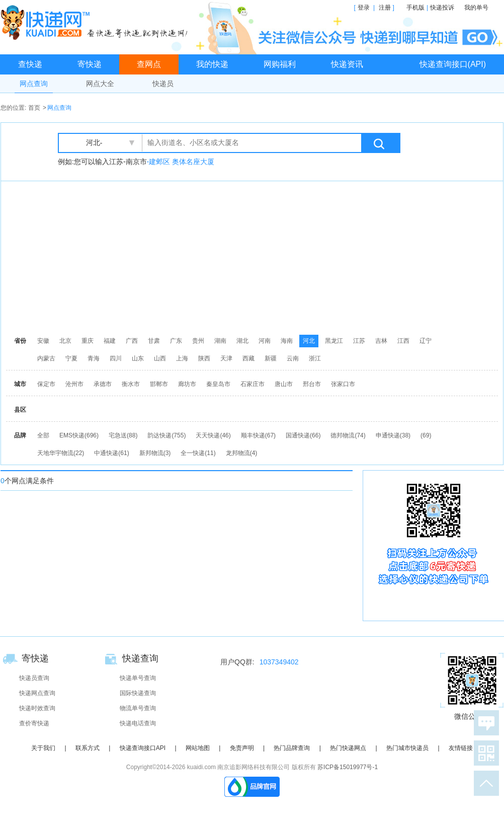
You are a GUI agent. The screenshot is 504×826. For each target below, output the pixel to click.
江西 (403, 341)
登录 (364, 8)
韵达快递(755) (166, 435)
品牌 (20, 435)
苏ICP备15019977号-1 (348, 767)
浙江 (315, 358)
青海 (94, 358)
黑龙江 (334, 341)
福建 (110, 341)
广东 (176, 341)
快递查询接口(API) (453, 64)
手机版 (415, 8)
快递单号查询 (138, 678)
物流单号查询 (138, 708)
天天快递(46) (213, 435)
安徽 (43, 341)
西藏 (248, 358)
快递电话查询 (138, 723)
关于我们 (43, 748)
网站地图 (198, 748)
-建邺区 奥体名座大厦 (181, 162)
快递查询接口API (143, 748)
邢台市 (312, 384)
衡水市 (131, 384)
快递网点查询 (37, 693)
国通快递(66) (303, 435)
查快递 (30, 64)
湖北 (242, 341)
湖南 (220, 341)
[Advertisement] (202, 257)
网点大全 (100, 84)
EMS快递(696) (79, 435)
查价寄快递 (34, 723)
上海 (182, 358)
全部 (43, 435)
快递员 (163, 84)
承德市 (103, 384)
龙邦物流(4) (242, 453)
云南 (293, 358)
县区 (20, 410)
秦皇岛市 (218, 384)
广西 (132, 341)
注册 (385, 8)
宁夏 (71, 358)
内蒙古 (46, 358)
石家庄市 (253, 384)
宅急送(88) (123, 435)
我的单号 (476, 8)
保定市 (46, 384)
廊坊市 (187, 384)
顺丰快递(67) (258, 435)
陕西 (204, 358)
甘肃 (154, 341)
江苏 (359, 341)
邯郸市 (159, 384)
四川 (116, 358)
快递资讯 (347, 64)
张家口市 (343, 384)
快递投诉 (442, 8)
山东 (138, 358)
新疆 (271, 358)
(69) (426, 435)
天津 (226, 358)
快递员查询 (34, 678)
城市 (20, 384)
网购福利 (280, 64)
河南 (265, 341)
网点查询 (34, 84)
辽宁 (426, 341)
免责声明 (242, 748)
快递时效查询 (37, 708)
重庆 (88, 341)
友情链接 (461, 748)
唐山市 (284, 384)
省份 (20, 341)
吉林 (381, 341)
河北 (309, 341)
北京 (65, 341)
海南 (287, 341)
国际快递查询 (138, 693)
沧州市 (74, 384)
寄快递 (90, 64)
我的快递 (212, 64)
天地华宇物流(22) (61, 453)
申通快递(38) (393, 435)
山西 (160, 358)
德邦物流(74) (348, 435)
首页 (34, 108)
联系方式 (88, 748)
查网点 (149, 64)
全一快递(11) (198, 453)
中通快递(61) (111, 453)
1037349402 (279, 662)
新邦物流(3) (155, 453)
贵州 (198, 341)
